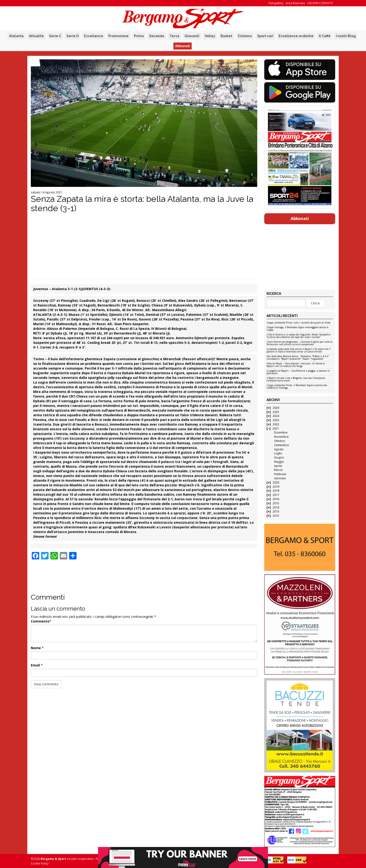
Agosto (279, 449)
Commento (40, 621)
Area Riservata (295, 3)
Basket (226, 36)
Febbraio (280, 474)
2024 (276, 416)
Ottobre (280, 441)
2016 (276, 499)
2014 (276, 507)
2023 (276, 420)
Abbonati (183, 46)
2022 (276, 424)
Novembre (281, 437)
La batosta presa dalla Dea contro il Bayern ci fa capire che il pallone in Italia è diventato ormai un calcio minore (299, 350)
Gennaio (280, 478)
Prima (139, 36)
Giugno (279, 457)
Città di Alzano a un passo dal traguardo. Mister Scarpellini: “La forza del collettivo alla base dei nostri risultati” (299, 336)
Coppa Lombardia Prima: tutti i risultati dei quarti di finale (299, 323)
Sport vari (265, 36)
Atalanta (16, 36)
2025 (276, 412)
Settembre (282, 445)
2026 (276, 408)
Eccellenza (93, 36)
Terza (174, 36)
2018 (276, 491)
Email (35, 665)
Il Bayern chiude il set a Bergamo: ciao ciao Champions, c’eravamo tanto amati (296, 379)
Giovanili (192, 36)
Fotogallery (276, 3)
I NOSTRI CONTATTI (320, 3)
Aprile (278, 466)
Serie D (73, 36)
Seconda (157, 36)
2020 (276, 482)
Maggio (279, 462)
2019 (276, 487)
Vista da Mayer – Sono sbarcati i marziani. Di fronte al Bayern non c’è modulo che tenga (296, 365)
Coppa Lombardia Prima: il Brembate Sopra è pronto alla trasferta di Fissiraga (297, 387)
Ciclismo (245, 36)
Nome (36, 648)
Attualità (36, 36)
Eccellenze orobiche (296, 36)
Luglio (278, 453)
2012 (276, 516)
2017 (276, 495)
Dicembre (281, 432)
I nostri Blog (346, 36)
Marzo (278, 470)
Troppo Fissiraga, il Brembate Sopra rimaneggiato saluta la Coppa (297, 329)
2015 (276, 503)
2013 (276, 511)
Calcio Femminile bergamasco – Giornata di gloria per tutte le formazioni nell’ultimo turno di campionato (299, 343)
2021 (276, 429)
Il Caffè (325, 36)
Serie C (55, 36)
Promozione (118, 36)
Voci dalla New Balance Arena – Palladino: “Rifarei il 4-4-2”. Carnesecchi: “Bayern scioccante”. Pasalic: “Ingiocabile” (298, 358)
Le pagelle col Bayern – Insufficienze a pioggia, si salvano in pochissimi (298, 372)
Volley (210, 36)
